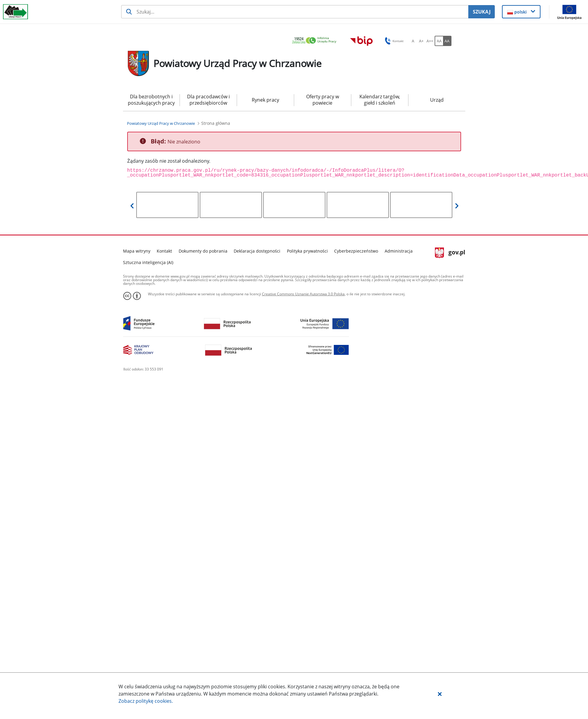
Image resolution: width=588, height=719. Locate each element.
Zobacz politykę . (146, 701)
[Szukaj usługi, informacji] (295, 12)
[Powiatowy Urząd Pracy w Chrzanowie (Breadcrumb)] (161, 123)
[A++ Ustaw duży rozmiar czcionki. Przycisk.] (430, 41)
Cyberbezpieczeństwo (356, 251)
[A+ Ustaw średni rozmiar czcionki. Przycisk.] (421, 41)
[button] (440, 694)
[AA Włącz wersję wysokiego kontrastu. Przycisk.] (447, 41)
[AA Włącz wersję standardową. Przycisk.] (439, 41)
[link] (316, 41)
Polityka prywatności (307, 251)
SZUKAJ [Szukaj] (482, 12)
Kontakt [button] (393, 41)
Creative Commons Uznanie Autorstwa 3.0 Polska (303, 294)
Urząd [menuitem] (437, 100)
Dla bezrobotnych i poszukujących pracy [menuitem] (151, 100)
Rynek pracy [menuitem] (265, 100)
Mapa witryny (137, 251)
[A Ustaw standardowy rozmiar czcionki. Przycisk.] (413, 41)
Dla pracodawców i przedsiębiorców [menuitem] (208, 100)
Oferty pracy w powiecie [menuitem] (323, 100)
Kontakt (164, 251)
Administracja (399, 251)
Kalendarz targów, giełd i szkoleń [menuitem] (380, 100)
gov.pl (450, 253)
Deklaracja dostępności (257, 251)
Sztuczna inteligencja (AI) (148, 262)
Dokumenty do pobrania (203, 251)
